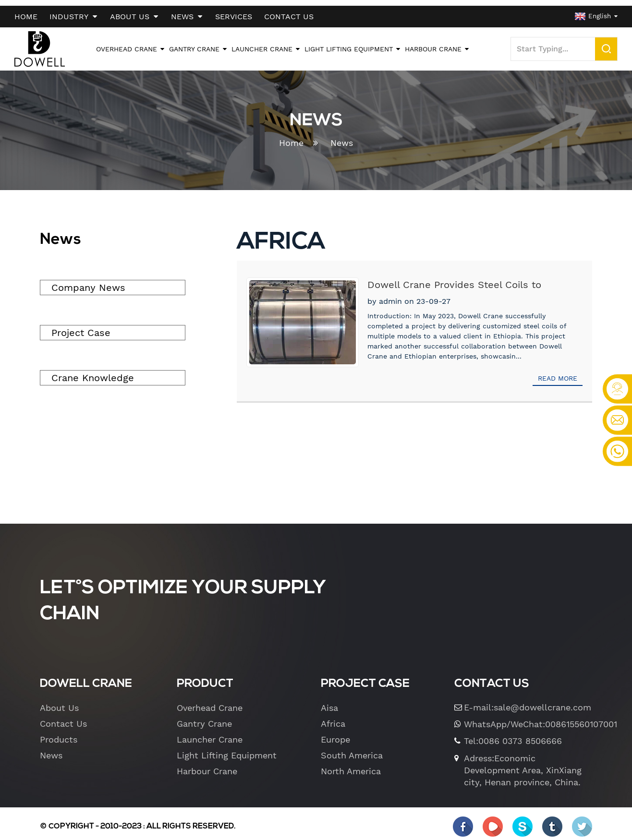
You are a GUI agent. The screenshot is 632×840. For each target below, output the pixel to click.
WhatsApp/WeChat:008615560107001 (528, 718)
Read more (558, 372)
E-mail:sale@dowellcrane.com (528, 702)
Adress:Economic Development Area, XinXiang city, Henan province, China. (523, 764)
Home (291, 138)
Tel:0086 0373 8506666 (513, 736)
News (342, 138)
